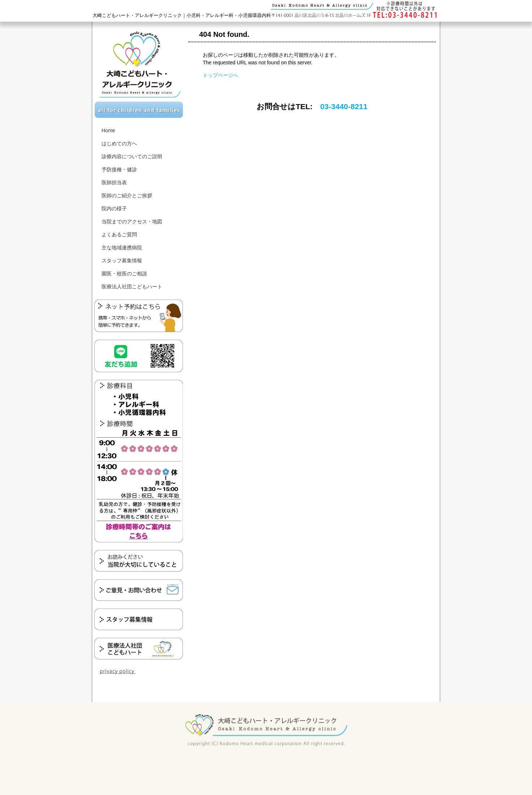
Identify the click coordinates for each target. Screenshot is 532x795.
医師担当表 (114, 182)
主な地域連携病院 (122, 248)
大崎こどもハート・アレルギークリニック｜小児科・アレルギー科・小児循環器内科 (182, 15)
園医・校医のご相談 (124, 274)
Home (108, 130)
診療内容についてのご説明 (132, 156)
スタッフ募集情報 (122, 261)
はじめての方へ (119, 143)
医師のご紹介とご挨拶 (127, 195)
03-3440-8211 (344, 106)
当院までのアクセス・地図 (132, 222)
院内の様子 (114, 209)
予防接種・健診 (119, 169)
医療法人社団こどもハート (132, 287)
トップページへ (220, 75)
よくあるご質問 (119, 235)
